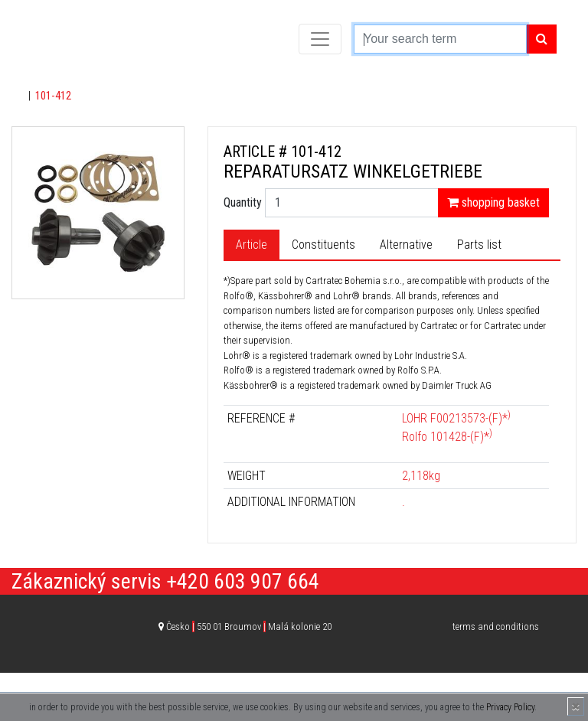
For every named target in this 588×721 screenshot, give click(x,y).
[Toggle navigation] (320, 39)
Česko (249, 626)
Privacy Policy (510, 707)
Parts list (479, 245)
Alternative (406, 245)
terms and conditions (496, 626)
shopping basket (493, 202)
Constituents (323, 245)
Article (252, 245)
